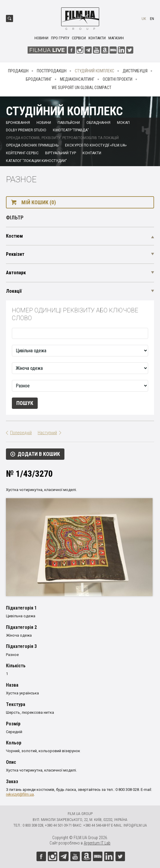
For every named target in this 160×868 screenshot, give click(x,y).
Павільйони (69, 123)
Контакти (97, 38)
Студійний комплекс (95, 71)
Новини (41, 38)
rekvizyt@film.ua (20, 794)
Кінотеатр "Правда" (71, 130)
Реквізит (15, 254)
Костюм (14, 236)
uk (144, 19)
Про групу (60, 38)
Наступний (47, 433)
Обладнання (98, 123)
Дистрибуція (135, 71)
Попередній (21, 433)
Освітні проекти (118, 79)
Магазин (116, 38)
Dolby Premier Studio (26, 130)
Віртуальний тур (61, 153)
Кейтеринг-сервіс (22, 153)
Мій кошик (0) (39, 202)
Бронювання (18, 123)
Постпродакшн (52, 71)
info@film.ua (135, 825)
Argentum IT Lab (97, 843)
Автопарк (16, 273)
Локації (14, 291)
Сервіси (79, 38)
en (152, 19)
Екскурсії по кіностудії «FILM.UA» (96, 145)
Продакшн (18, 71)
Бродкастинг (39, 79)
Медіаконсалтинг (77, 79)
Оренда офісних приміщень (32, 145)
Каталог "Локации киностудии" (36, 161)
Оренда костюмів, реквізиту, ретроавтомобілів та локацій (62, 138)
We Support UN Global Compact (81, 88)
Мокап (123, 123)
